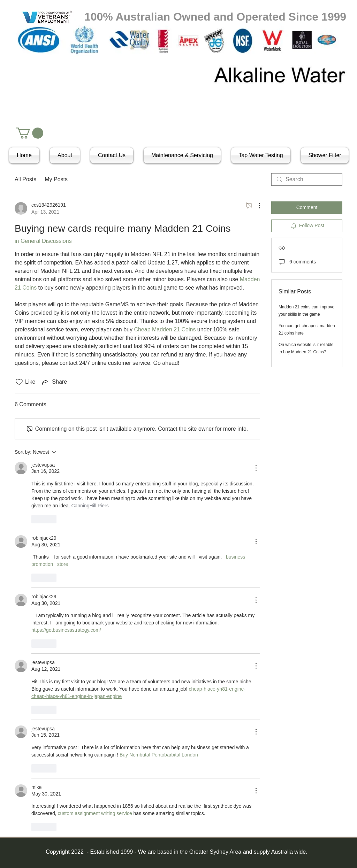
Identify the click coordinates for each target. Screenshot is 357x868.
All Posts (25, 179)
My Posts (56, 179)
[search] (307, 179)
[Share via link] (54, 382)
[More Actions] (256, 206)
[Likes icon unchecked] (19, 382)
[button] (30, 133)
